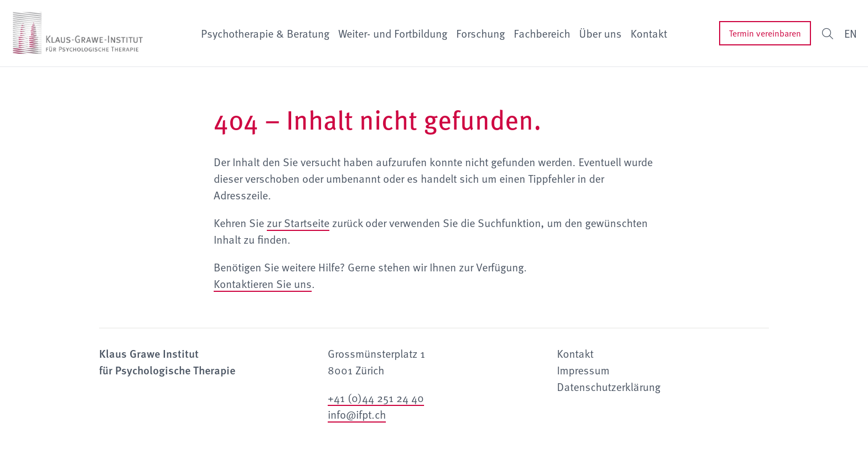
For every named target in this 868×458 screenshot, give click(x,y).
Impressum (583, 370)
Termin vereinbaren (765, 33)
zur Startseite (298, 223)
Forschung (480, 33)
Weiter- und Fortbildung (393, 33)
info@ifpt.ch (357, 414)
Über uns (600, 33)
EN (851, 33)
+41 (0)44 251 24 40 (376, 398)
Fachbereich (542, 33)
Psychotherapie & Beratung (265, 33)
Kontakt (649, 33)
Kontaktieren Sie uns (263, 284)
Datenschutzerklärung (609, 387)
